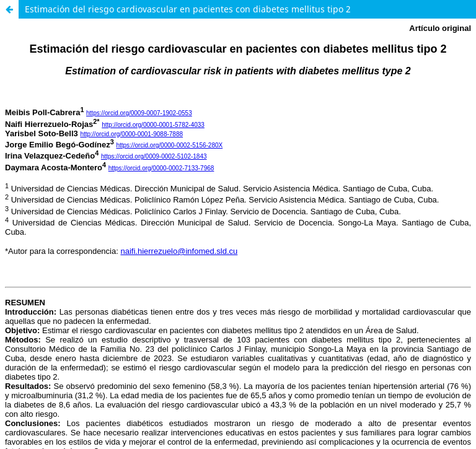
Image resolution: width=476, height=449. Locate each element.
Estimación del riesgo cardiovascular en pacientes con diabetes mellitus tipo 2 (188, 9)
